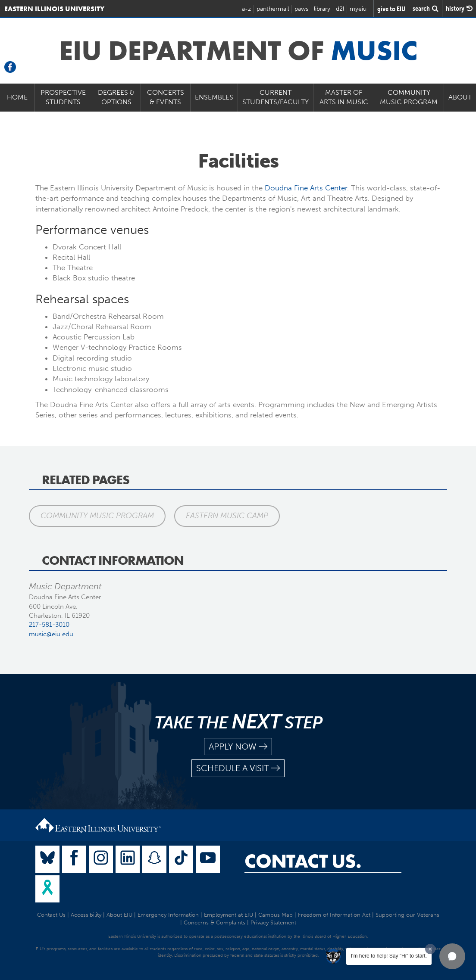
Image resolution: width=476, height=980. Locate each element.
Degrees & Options (116, 97)
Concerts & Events (166, 97)
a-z (246, 9)
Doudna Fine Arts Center (306, 188)
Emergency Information (168, 915)
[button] (452, 956)
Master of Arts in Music (344, 97)
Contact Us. (303, 861)
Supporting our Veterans (407, 915)
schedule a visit (238, 768)
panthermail (273, 9)
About (460, 97)
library (322, 9)
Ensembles (214, 97)
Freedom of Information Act (334, 915)
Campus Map (276, 915)
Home (17, 97)
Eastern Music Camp (227, 516)
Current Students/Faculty (276, 97)
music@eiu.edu (51, 634)
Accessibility (86, 915)
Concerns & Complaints (215, 922)
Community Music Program (409, 97)
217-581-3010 (49, 625)
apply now (238, 747)
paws (301, 9)
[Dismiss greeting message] (430, 949)
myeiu (358, 9)
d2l (340, 9)
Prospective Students (63, 97)
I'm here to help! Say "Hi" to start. (389, 956)
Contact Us (51, 915)
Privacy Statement (273, 922)
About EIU (119, 915)
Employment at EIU (229, 915)
